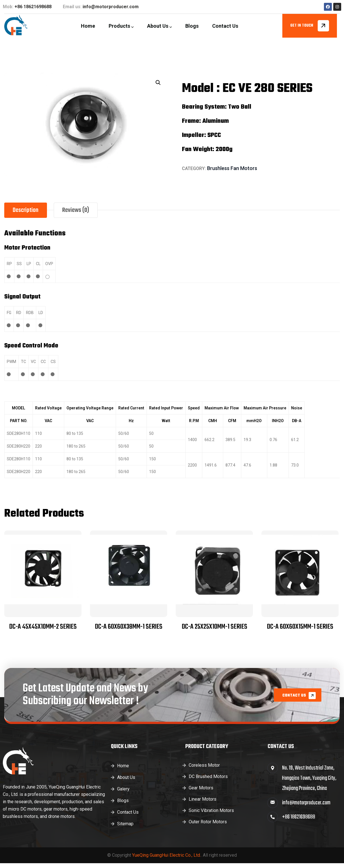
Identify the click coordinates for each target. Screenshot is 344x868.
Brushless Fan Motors (232, 168)
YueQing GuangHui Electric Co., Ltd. (166, 855)
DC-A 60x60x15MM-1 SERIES (300, 627)
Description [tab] (26, 210)
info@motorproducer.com (111, 7)
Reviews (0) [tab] (76, 210)
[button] (158, 83)
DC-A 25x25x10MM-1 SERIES (214, 627)
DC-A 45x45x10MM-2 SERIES (43, 627)
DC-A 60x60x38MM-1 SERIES (129, 627)
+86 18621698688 (33, 7)
